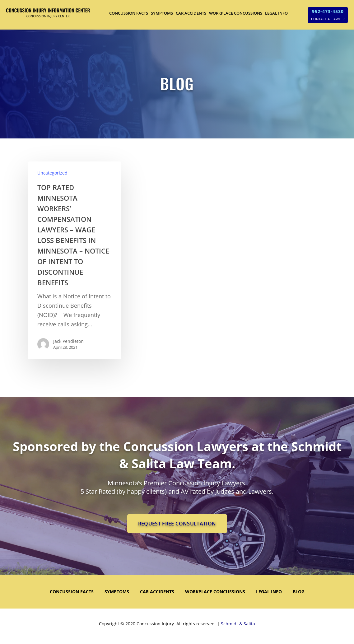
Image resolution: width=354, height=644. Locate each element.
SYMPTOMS (162, 13)
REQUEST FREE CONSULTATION (177, 524)
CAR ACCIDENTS (191, 13)
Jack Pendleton (68, 341)
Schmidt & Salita (238, 624)
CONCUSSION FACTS (129, 13)
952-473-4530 (328, 11)
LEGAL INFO (276, 13)
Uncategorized (52, 173)
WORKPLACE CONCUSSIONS (236, 13)
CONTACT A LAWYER (328, 19)
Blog (299, 592)
